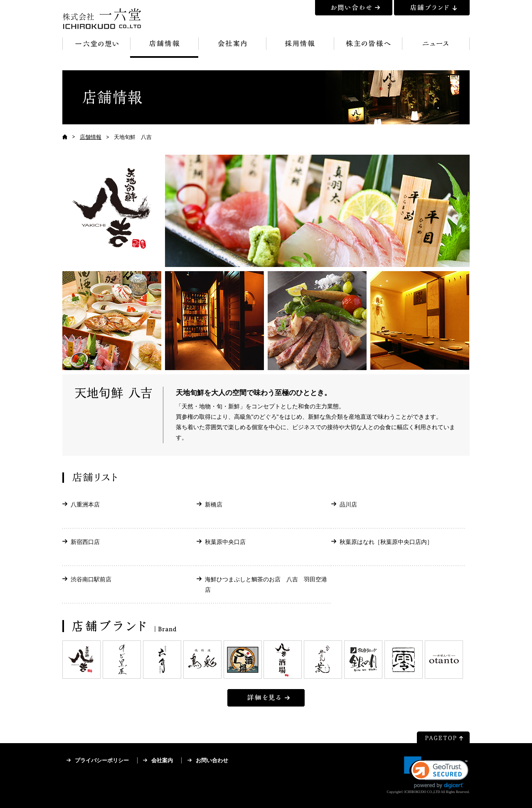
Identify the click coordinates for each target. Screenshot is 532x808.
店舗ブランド (432, 8)
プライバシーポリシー (102, 760)
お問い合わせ (212, 760)
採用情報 (300, 48)
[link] (436, 772)
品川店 (348, 504)
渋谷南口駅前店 (91, 579)
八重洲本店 (85, 504)
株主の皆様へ (368, 48)
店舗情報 (164, 48)
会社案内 (232, 48)
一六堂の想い (96, 48)
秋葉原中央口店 (225, 542)
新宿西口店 (85, 542)
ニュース (436, 48)
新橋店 (214, 504)
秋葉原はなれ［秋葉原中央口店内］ (386, 542)
